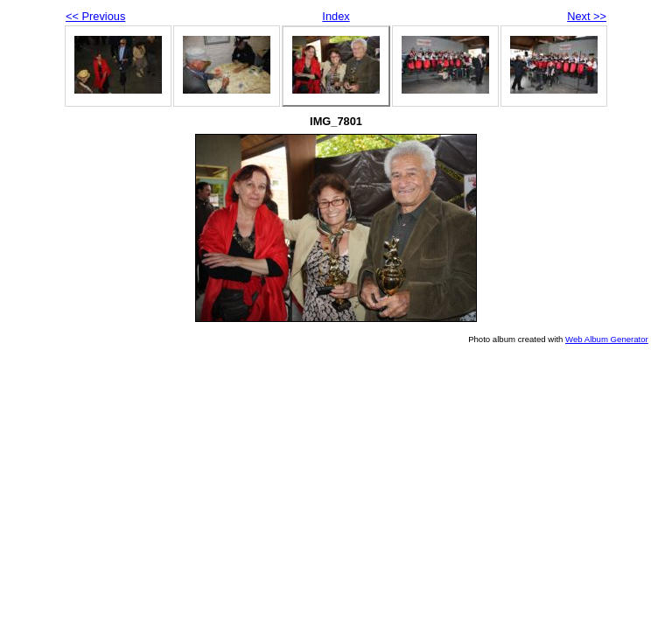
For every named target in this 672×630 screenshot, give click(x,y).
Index (336, 16)
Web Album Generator (607, 339)
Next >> (587, 16)
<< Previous (95, 16)
